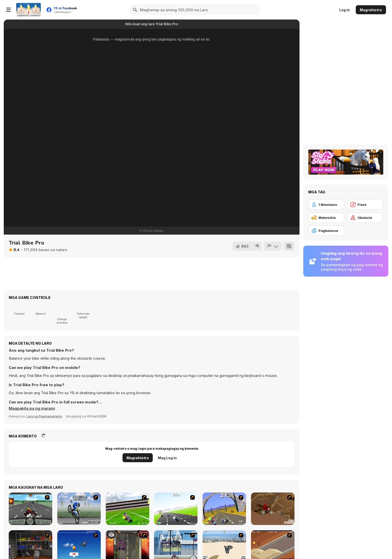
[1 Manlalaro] (326, 205)
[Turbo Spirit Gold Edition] (224, 509)
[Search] (135, 10)
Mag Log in (167, 458)
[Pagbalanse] (326, 231)
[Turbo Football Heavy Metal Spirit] (127, 509)
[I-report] (273, 246)
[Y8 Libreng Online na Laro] (28, 10)
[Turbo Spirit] (176, 509)
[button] (32, 408)
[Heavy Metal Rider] (30, 509)
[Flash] (365, 205)
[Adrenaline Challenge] (273, 509)
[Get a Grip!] (79, 509)
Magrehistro (371, 10)
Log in (344, 10)
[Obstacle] (365, 218)
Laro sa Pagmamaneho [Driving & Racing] (44, 416)
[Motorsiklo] (326, 218)
